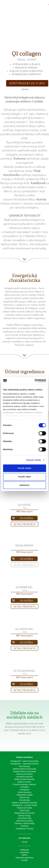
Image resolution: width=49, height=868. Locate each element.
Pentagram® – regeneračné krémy (24, 764)
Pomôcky (25, 826)
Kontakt (24, 860)
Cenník (24, 842)
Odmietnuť (24, 485)
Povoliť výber (24, 477)
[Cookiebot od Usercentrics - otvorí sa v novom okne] (35, 381)
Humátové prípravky (24, 777)
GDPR (24, 855)
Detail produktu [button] (25, 524)
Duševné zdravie (24, 782)
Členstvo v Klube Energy (24, 823)
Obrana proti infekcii (24, 774)
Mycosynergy (24, 766)
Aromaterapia (24, 800)
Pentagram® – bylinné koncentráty (24, 761)
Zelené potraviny (25, 792)
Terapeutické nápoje (24, 795)
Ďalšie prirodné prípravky (25, 779)
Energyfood (25, 790)
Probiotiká (24, 787)
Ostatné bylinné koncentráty (25, 771)
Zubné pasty (24, 810)
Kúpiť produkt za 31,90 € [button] (27, 83)
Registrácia (24, 852)
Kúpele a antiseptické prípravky (24, 803)
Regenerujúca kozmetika (24, 813)
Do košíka (26, 518)
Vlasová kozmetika (24, 808)
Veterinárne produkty (24, 821)
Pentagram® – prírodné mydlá (25, 805)
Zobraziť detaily (34, 460)
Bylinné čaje (25, 797)
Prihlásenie (24, 850)
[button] (39, 6)
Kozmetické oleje (25, 818)
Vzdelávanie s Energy (24, 829)
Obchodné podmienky (24, 858)
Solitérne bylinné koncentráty (25, 769)
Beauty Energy (25, 816)
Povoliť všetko (25, 468)
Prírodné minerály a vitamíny (24, 784)
